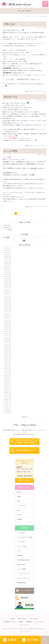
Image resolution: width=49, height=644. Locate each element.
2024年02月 (8, 305)
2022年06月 (8, 347)
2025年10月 (8, 261)
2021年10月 (8, 362)
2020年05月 (8, 382)
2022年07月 (8, 345)
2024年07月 (8, 294)
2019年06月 (8, 397)
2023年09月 (8, 314)
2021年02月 (8, 380)
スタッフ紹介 (34, 619)
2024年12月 (8, 283)
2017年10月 (8, 412)
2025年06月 (8, 270)
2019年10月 (8, 395)
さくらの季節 (11, 151)
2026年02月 (8, 253)
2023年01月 (8, 331)
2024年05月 (8, 299)
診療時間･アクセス (10, 622)
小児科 (19, 515)
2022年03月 (8, 353)
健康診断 (20, 555)
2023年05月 (8, 323)
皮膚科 (19, 497)
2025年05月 (8, 272)
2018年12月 (8, 408)
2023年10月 (8, 312)
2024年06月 (8, 296)
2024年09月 (8, 290)
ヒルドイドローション (24, 578)
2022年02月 (8, 356)
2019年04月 (8, 402)
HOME (13, 619)
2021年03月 (8, 377)
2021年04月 (8, 375)
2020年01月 (8, 388)
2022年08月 (8, 342)
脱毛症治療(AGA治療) (23, 560)
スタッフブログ (40, 622)
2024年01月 (8, 307)
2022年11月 (8, 336)
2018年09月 (8, 410)
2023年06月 (8, 320)
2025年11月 (8, 259)
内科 (19, 501)
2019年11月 (8, 393)
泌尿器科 (20, 519)
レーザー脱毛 (21, 533)
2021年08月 (8, 366)
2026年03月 (8, 250)
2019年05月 (8, 399)
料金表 (21, 622)
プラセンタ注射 (22, 546)
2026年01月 (8, 255)
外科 (19, 510)
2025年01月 (8, 281)
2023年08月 (8, 316)
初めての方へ (22, 619)
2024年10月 (8, 288)
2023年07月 (8, 318)
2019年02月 (8, 406)
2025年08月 (8, 266)
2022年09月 (8, 340)
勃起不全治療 (21, 564)
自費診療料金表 (22, 583)
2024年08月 (8, 292)
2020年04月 (8, 384)
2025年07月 (8, 268)
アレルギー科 (21, 506)
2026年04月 (8, 248)
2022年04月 (8, 351)
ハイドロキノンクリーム (24, 574)
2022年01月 (8, 358)
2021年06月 (8, 371)
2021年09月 (8, 364)
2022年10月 (8, 338)
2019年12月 (8, 391)
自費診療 (29, 622)
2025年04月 (8, 274)
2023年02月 (8, 329)
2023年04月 (8, 325)
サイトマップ (24, 625)
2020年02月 (8, 386)
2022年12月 (8, 334)
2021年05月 (8, 373)
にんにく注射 (21, 542)
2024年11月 (8, 285)
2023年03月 (8, 327)
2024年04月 (8, 301)
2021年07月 (8, 369)
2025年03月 (8, 277)
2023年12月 (8, 310)
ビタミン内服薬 (22, 569)
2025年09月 (8, 263)
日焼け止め (10, 24)
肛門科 (19, 492)
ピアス (19, 551)
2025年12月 (8, 257)
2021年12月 (8, 360)
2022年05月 (8, 349)
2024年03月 (8, 303)
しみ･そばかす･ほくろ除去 (25, 537)
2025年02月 (8, 279)
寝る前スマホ (11, 97)
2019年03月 (8, 404)
